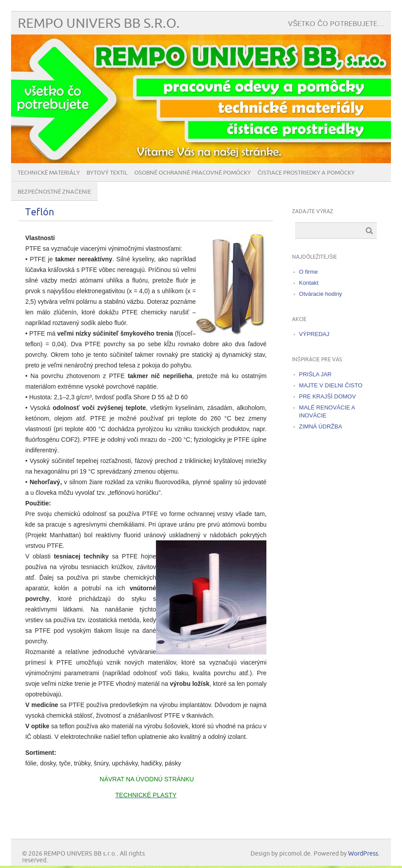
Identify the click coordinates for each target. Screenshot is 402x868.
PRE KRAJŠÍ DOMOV (328, 396)
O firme (309, 272)
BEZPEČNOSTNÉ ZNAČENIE (54, 192)
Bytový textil (107, 173)
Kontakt (309, 283)
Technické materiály (49, 173)
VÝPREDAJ (314, 334)
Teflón (40, 212)
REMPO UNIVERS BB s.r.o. (99, 24)
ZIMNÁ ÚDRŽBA (321, 426)
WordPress (363, 854)
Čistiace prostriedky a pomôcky (306, 173)
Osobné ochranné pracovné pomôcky (193, 173)
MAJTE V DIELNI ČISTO (331, 385)
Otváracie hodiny (321, 294)
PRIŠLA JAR (315, 374)
